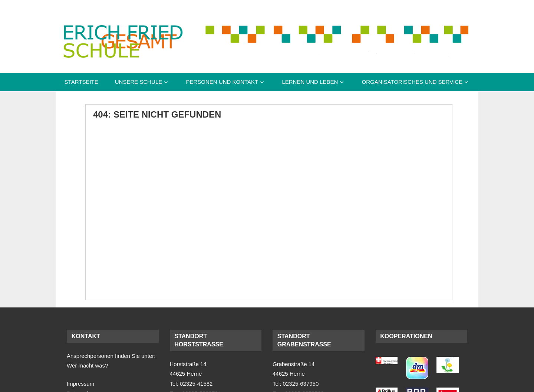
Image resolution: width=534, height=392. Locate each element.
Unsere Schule (139, 82)
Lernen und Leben (310, 82)
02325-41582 (196, 384)
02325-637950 (301, 384)
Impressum (80, 384)
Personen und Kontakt (222, 82)
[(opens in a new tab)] (387, 362)
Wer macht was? (87, 365)
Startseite (81, 82)
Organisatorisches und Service (412, 82)
